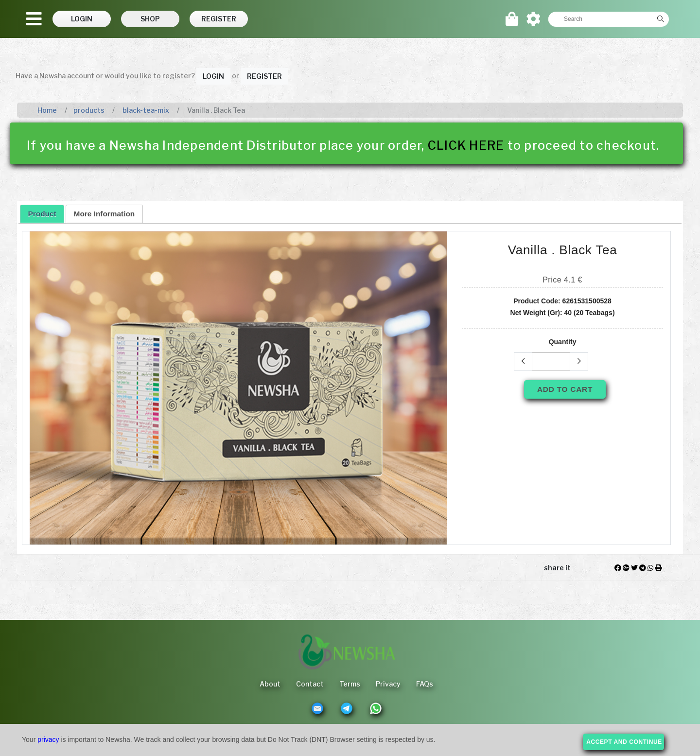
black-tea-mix (145, 110)
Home (47, 110)
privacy (48, 739)
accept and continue (624, 742)
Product (42, 214)
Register (264, 76)
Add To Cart (565, 389)
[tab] (42, 213)
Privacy (388, 684)
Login (213, 76)
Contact (310, 684)
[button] (82, 19)
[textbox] (600, 19)
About (270, 684)
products (89, 110)
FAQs (425, 684)
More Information (105, 214)
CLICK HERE (466, 145)
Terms (350, 684)
